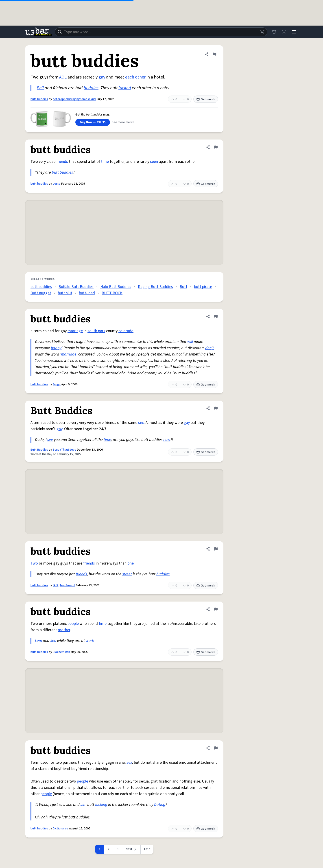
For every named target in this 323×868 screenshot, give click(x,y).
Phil (40, 88)
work (90, 641)
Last (147, 849)
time (105, 162)
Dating (160, 805)
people (73, 624)
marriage (75, 331)
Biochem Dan (61, 652)
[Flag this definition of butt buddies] (214, 54)
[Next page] (131, 849)
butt (55, 172)
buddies (91, 88)
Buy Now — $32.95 (93, 122)
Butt (183, 287)
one (131, 563)
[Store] (274, 32)
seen (154, 162)
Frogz (57, 384)
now (167, 440)
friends (62, 162)
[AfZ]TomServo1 (64, 585)
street (127, 574)
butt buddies (39, 99)
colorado (126, 331)
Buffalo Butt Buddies (76, 287)
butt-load (87, 293)
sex (141, 423)
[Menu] (294, 32)
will (190, 342)
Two (34, 563)
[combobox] (161, 32)
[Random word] (262, 32)
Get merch (206, 99)
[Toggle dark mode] (284, 32)
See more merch (123, 122)
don (208, 348)
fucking (101, 805)
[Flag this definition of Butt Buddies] (216, 408)
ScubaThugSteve (64, 450)
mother (64, 630)
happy (56, 348)
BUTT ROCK (112, 293)
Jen (53, 641)
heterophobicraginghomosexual (74, 99)
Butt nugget (41, 293)
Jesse (57, 184)
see (50, 440)
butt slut (65, 293)
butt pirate (203, 287)
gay (102, 77)
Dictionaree (61, 829)
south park (96, 331)
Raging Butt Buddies (155, 287)
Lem (38, 641)
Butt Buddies (39, 450)
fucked (125, 88)
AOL (63, 77)
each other (135, 77)
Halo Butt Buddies (116, 287)
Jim (83, 805)
